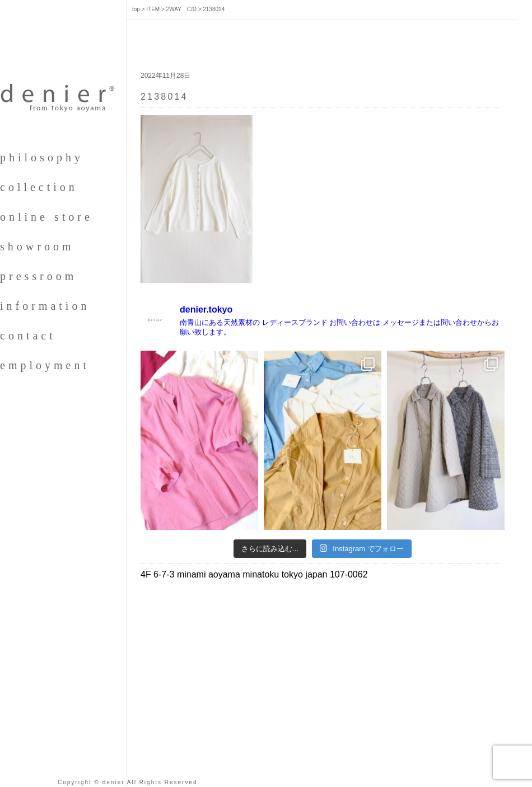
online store (46, 217)
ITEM (153, 9)
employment (45, 365)
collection (39, 187)
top (136, 9)
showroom (37, 246)
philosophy (42, 157)
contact (28, 336)
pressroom (38, 276)
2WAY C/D (181, 9)
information (45, 306)
